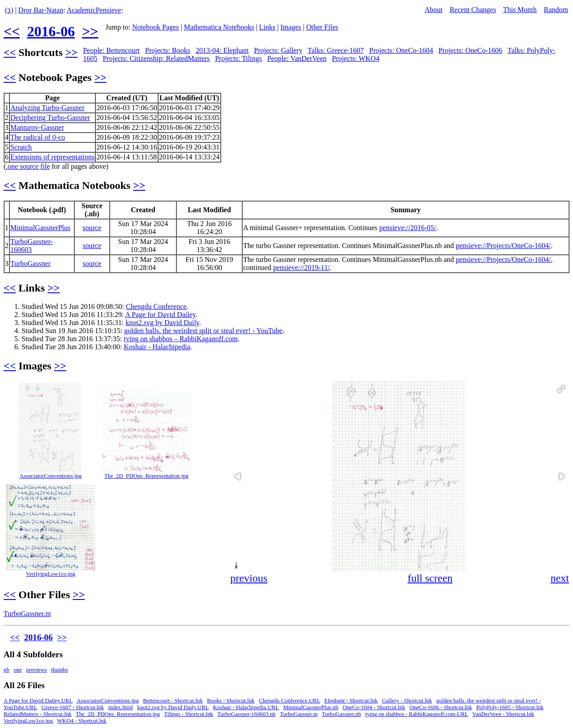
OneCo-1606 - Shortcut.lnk (441, 707)
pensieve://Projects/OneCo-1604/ (503, 246)
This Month (520, 10)
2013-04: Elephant (222, 50)
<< (12, 31)
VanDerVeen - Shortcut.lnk (503, 714)
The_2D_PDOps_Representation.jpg (146, 476)
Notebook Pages (155, 27)
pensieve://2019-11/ (301, 268)
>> (90, 31)
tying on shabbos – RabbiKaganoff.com (180, 339)
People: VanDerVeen (297, 58)
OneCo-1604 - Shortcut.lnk (374, 707)
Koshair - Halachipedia (157, 347)
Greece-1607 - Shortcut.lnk (73, 707)
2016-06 (51, 31)
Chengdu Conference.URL (289, 701)
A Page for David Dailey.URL (38, 701)
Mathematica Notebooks (219, 27)
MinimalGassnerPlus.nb (310, 707)
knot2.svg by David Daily (162, 323)
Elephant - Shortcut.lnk (351, 701)
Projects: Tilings (238, 58)
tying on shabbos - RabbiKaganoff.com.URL (417, 714)
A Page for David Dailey (160, 315)
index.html (121, 707)
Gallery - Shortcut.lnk (407, 701)
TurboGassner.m (27, 614)
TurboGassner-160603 (32, 246)
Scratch (21, 147)
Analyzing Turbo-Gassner (47, 108)
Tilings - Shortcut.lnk (189, 714)
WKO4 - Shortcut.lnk (82, 721)
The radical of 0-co (38, 137)
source (92, 228)
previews (37, 670)
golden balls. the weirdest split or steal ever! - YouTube (203, 331)
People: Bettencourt (111, 50)
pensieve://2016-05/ (408, 228)
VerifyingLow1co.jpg (51, 574)
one (17, 670)
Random (556, 10)
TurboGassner (30, 263)
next (560, 578)
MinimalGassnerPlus (40, 228)
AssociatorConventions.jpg (51, 476)
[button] (561, 389)
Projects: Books (168, 50)
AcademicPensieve (94, 10)
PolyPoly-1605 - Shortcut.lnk (510, 707)
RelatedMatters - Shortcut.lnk (38, 714)
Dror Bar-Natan (41, 10)
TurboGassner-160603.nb (246, 714)
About (433, 10)
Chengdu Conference (156, 306)
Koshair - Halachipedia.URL (246, 707)
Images (291, 27)
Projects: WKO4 (356, 58)
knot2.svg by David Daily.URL (173, 707)
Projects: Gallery (278, 50)
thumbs (60, 670)
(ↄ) (9, 10)
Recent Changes (473, 10)
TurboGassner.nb (341, 714)
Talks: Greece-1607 (336, 50)
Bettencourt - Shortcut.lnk (173, 701)
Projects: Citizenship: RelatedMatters (156, 58)
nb (6, 670)
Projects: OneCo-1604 (401, 50)
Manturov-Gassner (37, 127)
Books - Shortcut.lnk (231, 701)
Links (267, 27)
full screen (430, 578)
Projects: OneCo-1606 (470, 50)
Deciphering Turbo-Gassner (50, 118)
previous (249, 578)
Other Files (322, 27)
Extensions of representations (52, 157)
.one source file (28, 166)
